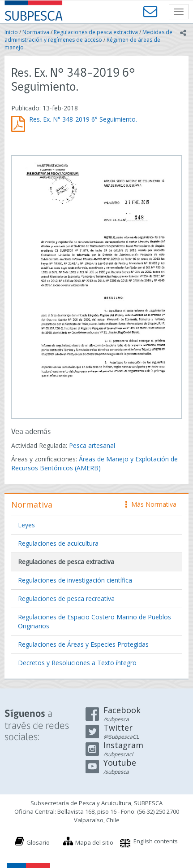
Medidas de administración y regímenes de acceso (88, 36)
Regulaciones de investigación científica (75, 580)
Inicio (11, 32)
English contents (156, 841)
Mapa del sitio (94, 842)
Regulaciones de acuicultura (58, 543)
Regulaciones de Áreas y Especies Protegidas (83, 644)
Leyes (26, 525)
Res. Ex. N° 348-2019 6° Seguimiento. (83, 119)
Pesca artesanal (92, 445)
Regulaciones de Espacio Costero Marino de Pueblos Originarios (94, 621)
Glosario (38, 842)
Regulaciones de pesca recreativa (66, 598)
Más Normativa (151, 504)
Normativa (36, 32)
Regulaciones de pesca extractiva (96, 32)
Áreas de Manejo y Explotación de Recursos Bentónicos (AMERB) (94, 463)
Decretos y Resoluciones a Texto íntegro (77, 663)
